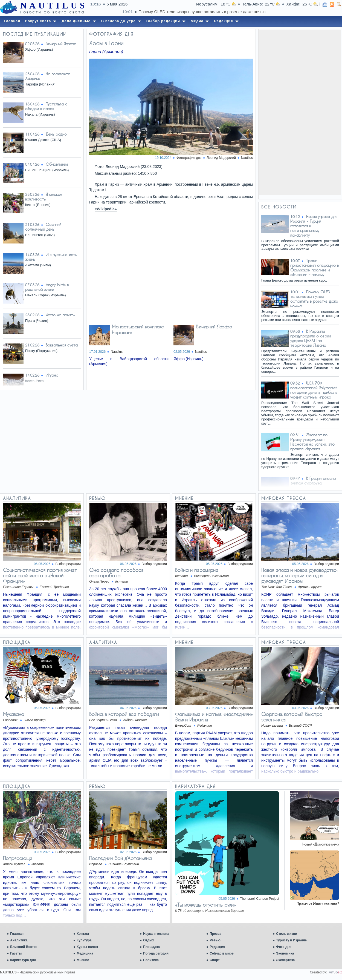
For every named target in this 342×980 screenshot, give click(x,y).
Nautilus (247, 158)
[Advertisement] (300, 112)
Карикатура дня (23, 960)
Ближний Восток (24, 947)
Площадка (151, 947)
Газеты (16, 953)
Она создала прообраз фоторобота (116, 573)
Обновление (57, 164)
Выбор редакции (68, 564)
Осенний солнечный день (43, 227)
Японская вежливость (44, 197)
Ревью (215, 940)
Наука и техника (156, 934)
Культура (84, 940)
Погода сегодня (156, 953)
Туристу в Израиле (291, 940)
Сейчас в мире (221, 953)
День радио (56, 134)
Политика (151, 960)
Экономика (285, 953)
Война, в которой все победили (124, 714)
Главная (17, 934)
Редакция (217, 947)
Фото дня (284, 947)
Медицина (85, 953)
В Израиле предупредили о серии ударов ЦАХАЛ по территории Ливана (311, 338)
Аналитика (19, 940)
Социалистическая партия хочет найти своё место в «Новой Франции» (40, 575)
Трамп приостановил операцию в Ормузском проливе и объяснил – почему (315, 268)
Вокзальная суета (62, 345)
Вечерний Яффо (61, 44)
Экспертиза (285, 960)
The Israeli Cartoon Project (260, 899)
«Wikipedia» (106, 209)
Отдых (149, 940)
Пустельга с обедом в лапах (46, 106)
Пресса (215, 934)
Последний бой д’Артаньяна (120, 858)
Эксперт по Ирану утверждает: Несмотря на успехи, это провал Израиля (312, 442)
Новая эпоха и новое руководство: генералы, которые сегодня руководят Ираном (299, 575)
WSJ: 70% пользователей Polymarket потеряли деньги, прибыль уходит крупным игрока (314, 390)
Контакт (83, 934)
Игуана (52, 375)
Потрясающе (18, 858)
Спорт (215, 960)
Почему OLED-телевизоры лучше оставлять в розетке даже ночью (314, 299)
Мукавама (14, 714)
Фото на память (60, 315)
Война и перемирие (197, 570)
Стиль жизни (287, 934)
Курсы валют (87, 947)
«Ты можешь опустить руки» (205, 905)
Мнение (83, 960)
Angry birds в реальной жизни (47, 287)
